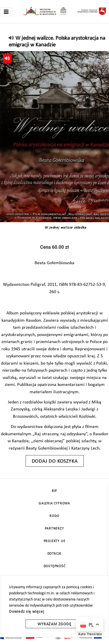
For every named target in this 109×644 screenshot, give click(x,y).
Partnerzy (54, 529)
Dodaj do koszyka (55, 461)
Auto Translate (90, 634)
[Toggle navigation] (6, 12)
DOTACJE (54, 554)
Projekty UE (54, 541)
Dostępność (54, 566)
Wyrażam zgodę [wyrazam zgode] (54, 624)
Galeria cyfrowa (54, 504)
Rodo (54, 516)
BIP (54, 491)
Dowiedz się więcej (26, 612)
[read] (11, 38)
